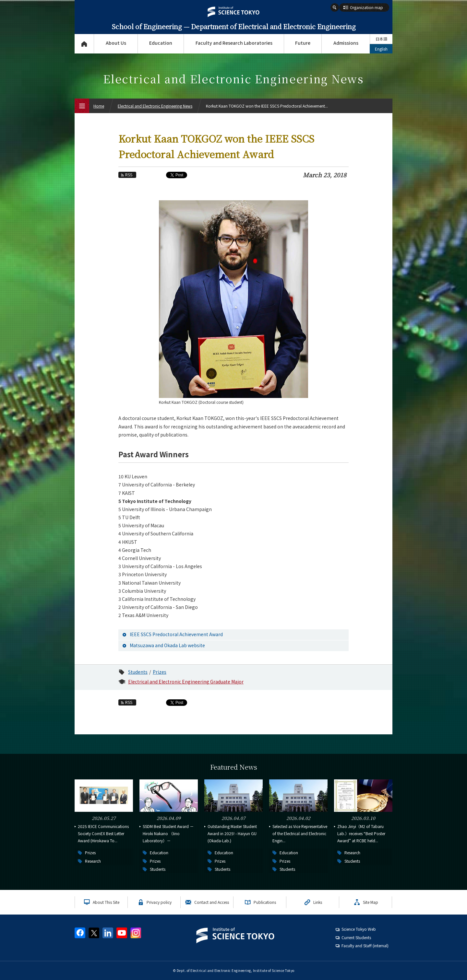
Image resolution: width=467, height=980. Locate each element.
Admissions (346, 43)
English (381, 49)
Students (138, 672)
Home (99, 106)
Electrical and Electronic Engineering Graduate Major (186, 682)
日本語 (381, 39)
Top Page (84, 44)
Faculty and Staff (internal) (365, 945)
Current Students (356, 937)
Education (161, 43)
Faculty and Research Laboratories (234, 43)
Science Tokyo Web (359, 929)
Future (303, 43)
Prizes (160, 672)
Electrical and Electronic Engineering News (155, 106)
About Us (116, 43)
